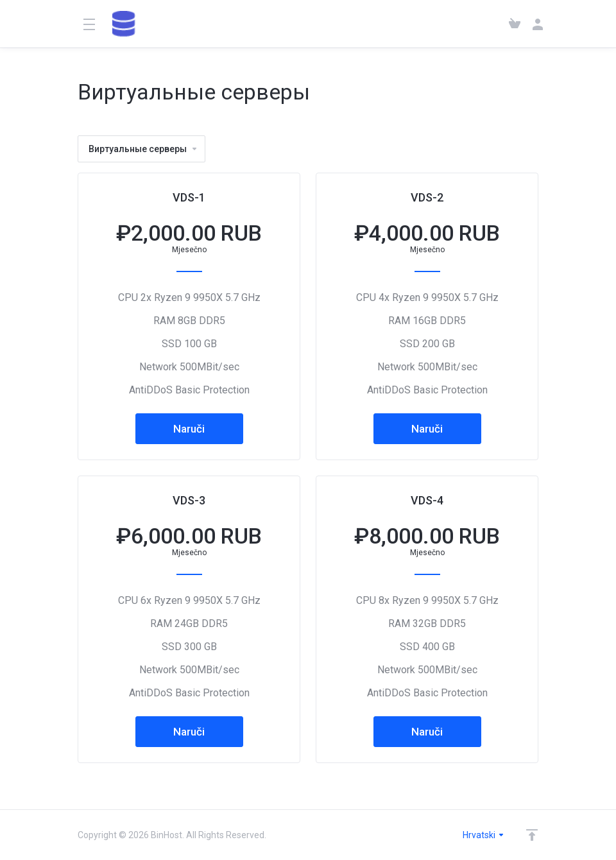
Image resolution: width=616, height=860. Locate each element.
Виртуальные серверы (143, 149)
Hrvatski (484, 835)
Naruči (189, 429)
